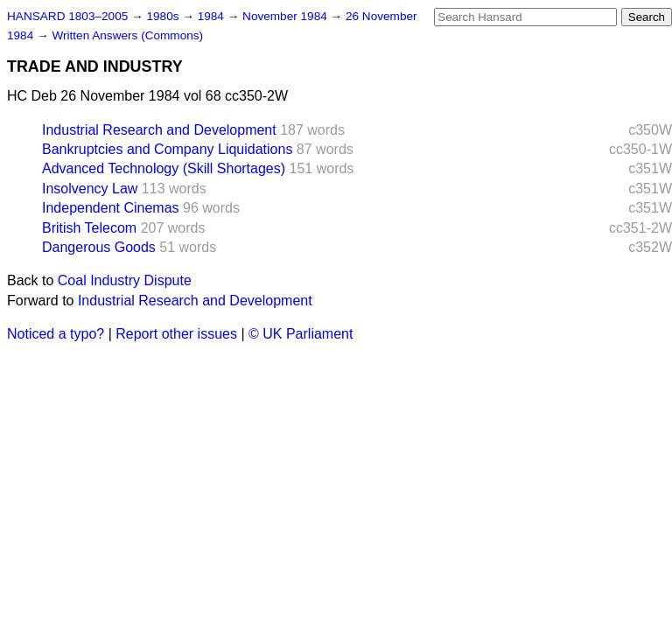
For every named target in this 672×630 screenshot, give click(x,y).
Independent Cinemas (111, 208)
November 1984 (287, 16)
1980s (164, 16)
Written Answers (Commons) (127, 35)
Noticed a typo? (56, 334)
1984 (213, 16)
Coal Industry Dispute (125, 280)
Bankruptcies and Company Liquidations (167, 149)
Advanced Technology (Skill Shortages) (164, 168)
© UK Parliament (301, 334)
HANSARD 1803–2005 (67, 16)
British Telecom (89, 228)
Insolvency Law (90, 189)
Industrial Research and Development (159, 130)
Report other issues (176, 334)
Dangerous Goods (99, 247)
